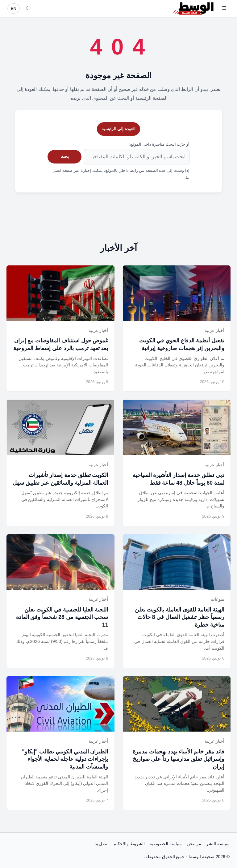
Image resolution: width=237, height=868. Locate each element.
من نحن (194, 844)
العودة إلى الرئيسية (119, 129)
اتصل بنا (102, 844)
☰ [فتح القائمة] (224, 8)
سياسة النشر (218, 844)
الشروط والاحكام (129, 844)
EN (14, 8)
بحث (65, 156)
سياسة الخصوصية (166, 844)
